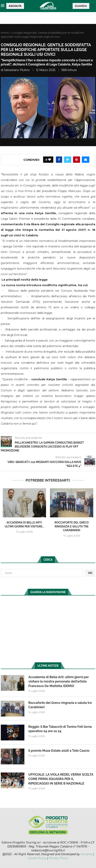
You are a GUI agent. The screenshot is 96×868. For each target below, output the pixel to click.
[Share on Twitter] (68, 160)
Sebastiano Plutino (17, 70)
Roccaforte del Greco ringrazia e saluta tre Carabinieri (72, 526)
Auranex (86, 854)
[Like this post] (50, 160)
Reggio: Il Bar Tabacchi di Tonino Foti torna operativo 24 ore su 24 (60, 729)
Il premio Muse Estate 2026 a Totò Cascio (59, 751)
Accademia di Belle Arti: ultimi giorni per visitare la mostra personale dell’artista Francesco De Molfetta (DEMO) (59, 682)
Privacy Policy (59, 858)
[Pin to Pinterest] (77, 160)
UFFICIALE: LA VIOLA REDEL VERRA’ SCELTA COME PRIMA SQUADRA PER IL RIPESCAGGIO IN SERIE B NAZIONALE (61, 779)
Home (5, 33)
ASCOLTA (15, 6)
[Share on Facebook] (59, 160)
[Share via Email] (86, 160)
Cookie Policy (37, 858)
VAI (90, 573)
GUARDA (81, 6)
